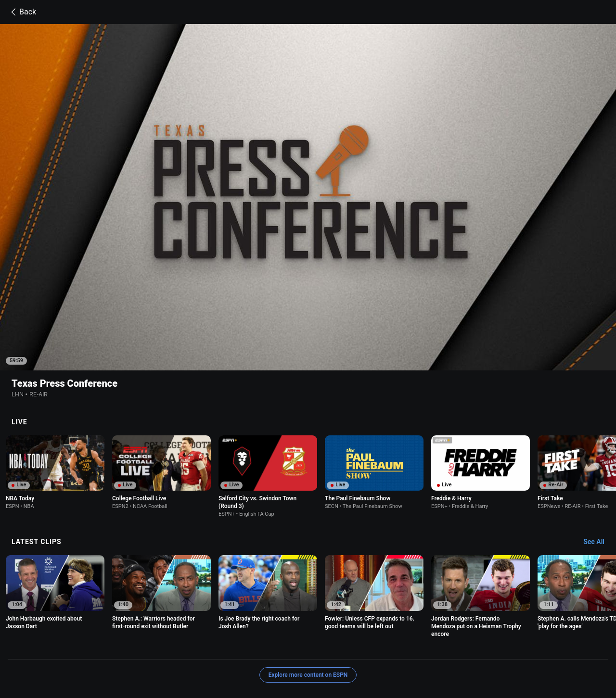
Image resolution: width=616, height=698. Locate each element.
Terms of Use (105, 646)
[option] (55, 410)
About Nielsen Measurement (459, 646)
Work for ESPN (210, 654)
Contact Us (102, 654)
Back (22, 12)
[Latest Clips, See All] (598, 480)
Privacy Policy (150, 646)
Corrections (254, 654)
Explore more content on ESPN (308, 612)
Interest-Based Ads (386, 646)
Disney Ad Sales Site (154, 654)
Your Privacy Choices (535, 646)
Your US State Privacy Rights (218, 646)
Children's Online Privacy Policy (309, 646)
